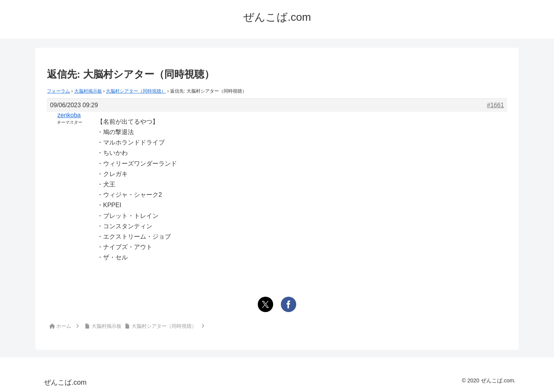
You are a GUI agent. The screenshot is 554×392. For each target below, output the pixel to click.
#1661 (496, 105)
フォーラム (58, 91)
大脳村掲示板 (88, 91)
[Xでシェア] (265, 304)
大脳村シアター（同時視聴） (136, 91)
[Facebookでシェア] (289, 304)
